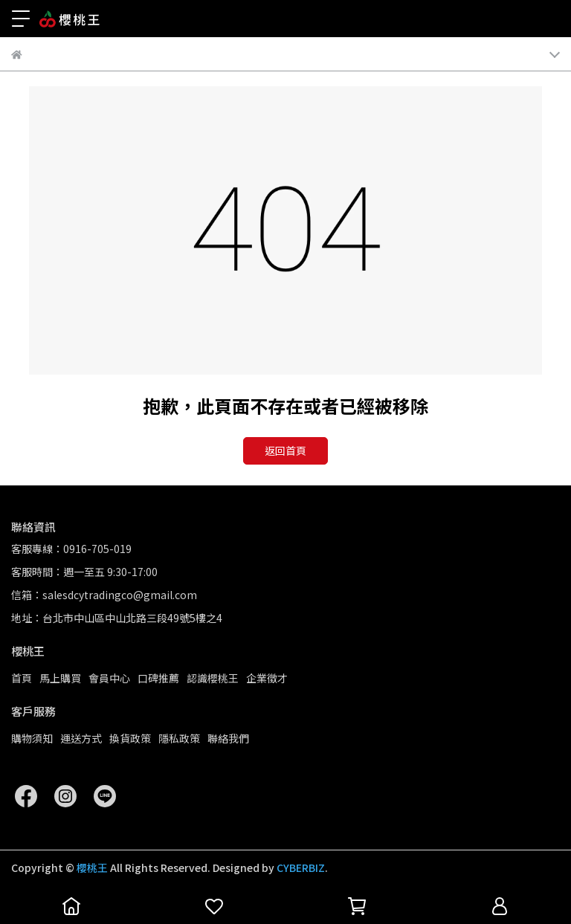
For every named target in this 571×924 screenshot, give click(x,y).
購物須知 (32, 738)
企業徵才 (267, 678)
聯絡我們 (228, 738)
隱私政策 (179, 738)
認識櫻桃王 (213, 678)
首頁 (22, 678)
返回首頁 (285, 450)
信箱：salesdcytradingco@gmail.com (104, 595)
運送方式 (81, 738)
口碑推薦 (158, 678)
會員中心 (109, 678)
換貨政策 (130, 738)
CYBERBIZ (301, 868)
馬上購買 (60, 678)
